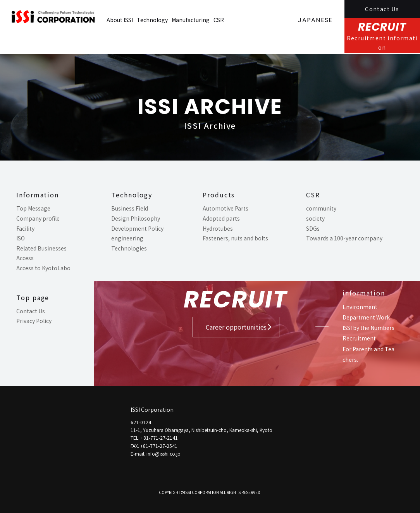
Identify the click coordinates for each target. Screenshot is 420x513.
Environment (360, 307)
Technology (152, 20)
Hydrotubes (218, 228)
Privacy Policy (34, 321)
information (364, 293)
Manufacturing (191, 20)
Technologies (129, 248)
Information (38, 195)
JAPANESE (315, 20)
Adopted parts (221, 218)
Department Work (366, 317)
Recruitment (359, 338)
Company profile (38, 218)
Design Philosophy (136, 218)
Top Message (33, 208)
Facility (25, 228)
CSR (219, 20)
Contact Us (382, 9)
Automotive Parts (225, 208)
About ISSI (120, 20)
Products (219, 195)
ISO (21, 238)
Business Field (130, 208)
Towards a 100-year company (344, 238)
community (321, 208)
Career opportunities (236, 327)
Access (25, 258)
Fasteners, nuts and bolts (235, 238)
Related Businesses (41, 248)
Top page (33, 297)
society (315, 218)
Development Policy (137, 228)
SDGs (313, 228)
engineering (127, 238)
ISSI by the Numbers (368, 328)
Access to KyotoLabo (43, 268)
